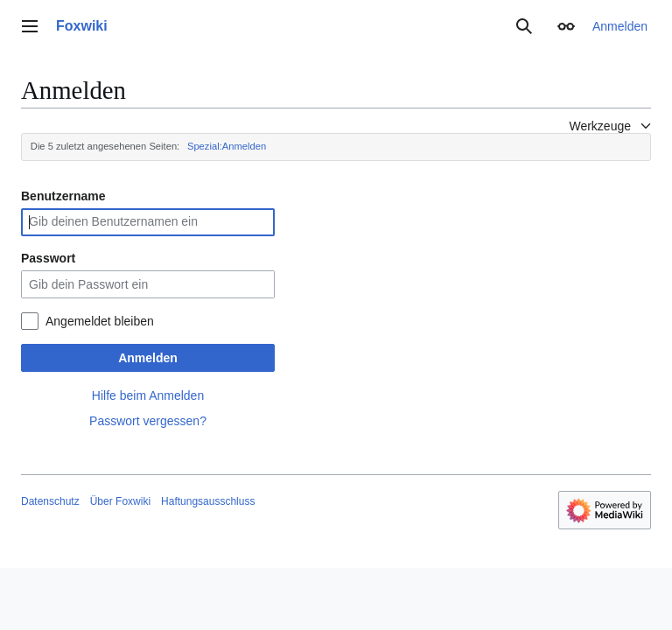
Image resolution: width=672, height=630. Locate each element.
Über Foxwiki (120, 501)
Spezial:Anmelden (227, 146)
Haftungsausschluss (208, 501)
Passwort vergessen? (148, 421)
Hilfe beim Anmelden (148, 395)
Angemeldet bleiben (100, 321)
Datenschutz (50, 501)
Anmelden (148, 358)
